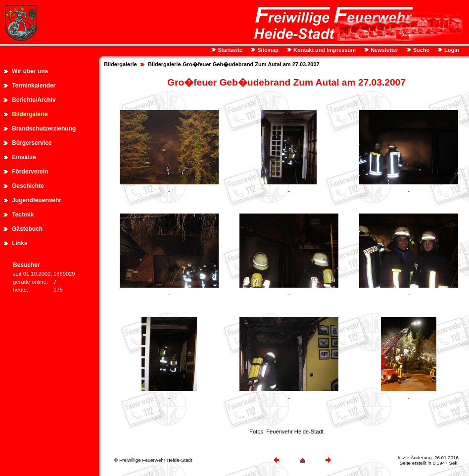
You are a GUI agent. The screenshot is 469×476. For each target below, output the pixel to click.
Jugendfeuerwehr (37, 200)
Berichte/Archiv (34, 100)
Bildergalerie (30, 114)
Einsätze (24, 157)
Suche (421, 50)
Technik (23, 215)
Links (20, 243)
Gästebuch (27, 229)
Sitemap (267, 50)
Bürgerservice (32, 143)
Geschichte (28, 186)
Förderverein (30, 172)
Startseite (229, 50)
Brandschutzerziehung (44, 129)
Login (451, 50)
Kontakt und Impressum (324, 50)
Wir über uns (30, 71)
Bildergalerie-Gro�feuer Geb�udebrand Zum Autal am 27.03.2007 (234, 64)
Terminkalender (34, 86)
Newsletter (384, 50)
